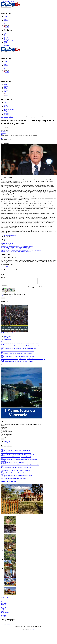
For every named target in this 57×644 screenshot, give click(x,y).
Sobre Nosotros (7, 624)
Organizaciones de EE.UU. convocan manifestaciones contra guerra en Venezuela (20, 344)
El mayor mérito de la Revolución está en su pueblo (13, 474)
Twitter (5, 19)
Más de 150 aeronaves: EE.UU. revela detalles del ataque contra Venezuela (18, 349)
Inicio (5, 33)
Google (11, 243)
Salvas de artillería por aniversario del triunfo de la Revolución (15, 471)
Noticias (6, 117)
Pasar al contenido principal (7, 1)
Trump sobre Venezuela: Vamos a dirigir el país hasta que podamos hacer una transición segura (23, 360)
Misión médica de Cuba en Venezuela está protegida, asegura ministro (17, 357)
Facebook (6, 20)
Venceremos (3, 616)
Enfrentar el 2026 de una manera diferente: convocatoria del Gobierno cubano (19, 461)
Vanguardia (3, 610)
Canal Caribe (4, 604)
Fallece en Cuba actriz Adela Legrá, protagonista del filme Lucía (16, 251)
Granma (3, 612)
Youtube (6, 16)
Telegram (6, 22)
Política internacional (7, 433)
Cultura (5, 38)
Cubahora (3, 615)
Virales (4, 439)
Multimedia (6, 44)
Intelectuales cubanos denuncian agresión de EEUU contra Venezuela (17, 246)
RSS (5, 23)
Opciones (3, 427)
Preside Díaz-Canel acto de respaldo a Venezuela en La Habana (16, 451)
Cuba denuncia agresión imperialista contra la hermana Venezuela (16, 355)
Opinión (5, 41)
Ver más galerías (4, 598)
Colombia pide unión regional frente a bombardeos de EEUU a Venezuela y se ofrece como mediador (25, 347)
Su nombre (3, 273)
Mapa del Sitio (7, 625)
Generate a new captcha (7, 297)
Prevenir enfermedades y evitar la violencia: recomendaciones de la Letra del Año (20, 466)
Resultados (6, 444)
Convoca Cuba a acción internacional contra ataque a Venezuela (16, 454)
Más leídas (6, 339)
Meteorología (4, 603)
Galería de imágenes (8, 482)
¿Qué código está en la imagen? (10, 294)
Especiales (6, 42)
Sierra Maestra (4, 618)
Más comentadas (7, 340)
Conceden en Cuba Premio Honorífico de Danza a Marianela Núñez (17, 249)
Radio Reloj (3, 608)
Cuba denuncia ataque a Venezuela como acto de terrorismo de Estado (17, 352)
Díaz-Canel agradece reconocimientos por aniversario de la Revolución (17, 455)
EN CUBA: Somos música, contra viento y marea (12, 463)
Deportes (6, 37)
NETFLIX (3, 133)
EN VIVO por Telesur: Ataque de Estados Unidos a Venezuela (15, 334)
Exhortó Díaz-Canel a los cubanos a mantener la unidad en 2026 (16, 469)
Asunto (2, 274)
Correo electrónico (5, 276)
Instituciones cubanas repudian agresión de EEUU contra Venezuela (17, 363)
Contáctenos (6, 45)
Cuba (5, 35)
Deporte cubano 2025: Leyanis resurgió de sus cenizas (13, 479)
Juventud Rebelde (5, 614)
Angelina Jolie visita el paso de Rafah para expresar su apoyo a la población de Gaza (21, 250)
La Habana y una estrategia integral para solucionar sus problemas (16, 477)
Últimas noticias (7, 338)
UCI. (33, 630)
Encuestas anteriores (8, 443)
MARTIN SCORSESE (6, 132)
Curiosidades (6, 437)
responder (6, 267)
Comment (3, 277)
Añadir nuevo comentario (10, 235)
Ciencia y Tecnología (9, 40)
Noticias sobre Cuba (7, 434)
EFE (2, 138)
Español (6, 27)
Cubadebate (3, 606)
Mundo (5, 36)
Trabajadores (4, 611)
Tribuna (2, 607)
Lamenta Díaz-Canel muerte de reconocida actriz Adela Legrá (15, 247)
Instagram (6, 18)
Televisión (5, 431)
